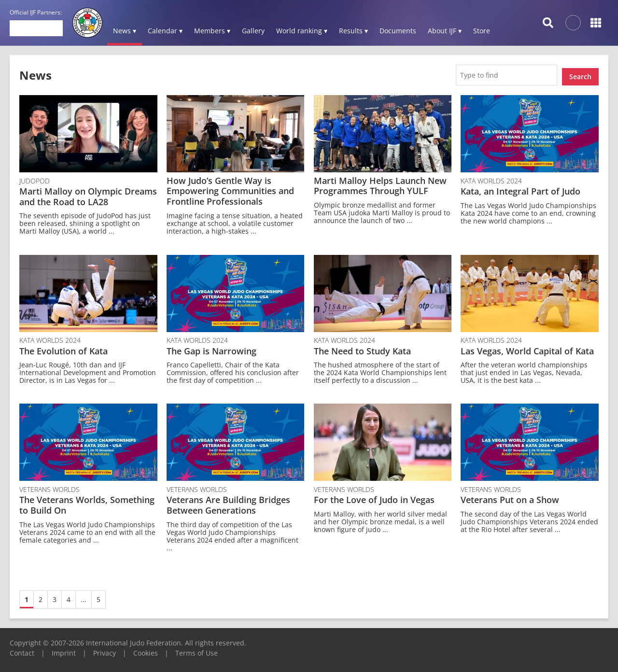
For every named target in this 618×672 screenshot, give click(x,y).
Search (580, 73)
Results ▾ (353, 31)
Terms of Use (197, 650)
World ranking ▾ (302, 31)
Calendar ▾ (165, 31)
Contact (22, 650)
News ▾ (125, 31)
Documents (398, 31)
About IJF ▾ (445, 31)
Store (482, 31)
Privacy (105, 650)
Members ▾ (212, 31)
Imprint (64, 650)
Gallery (253, 31)
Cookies (146, 650)
